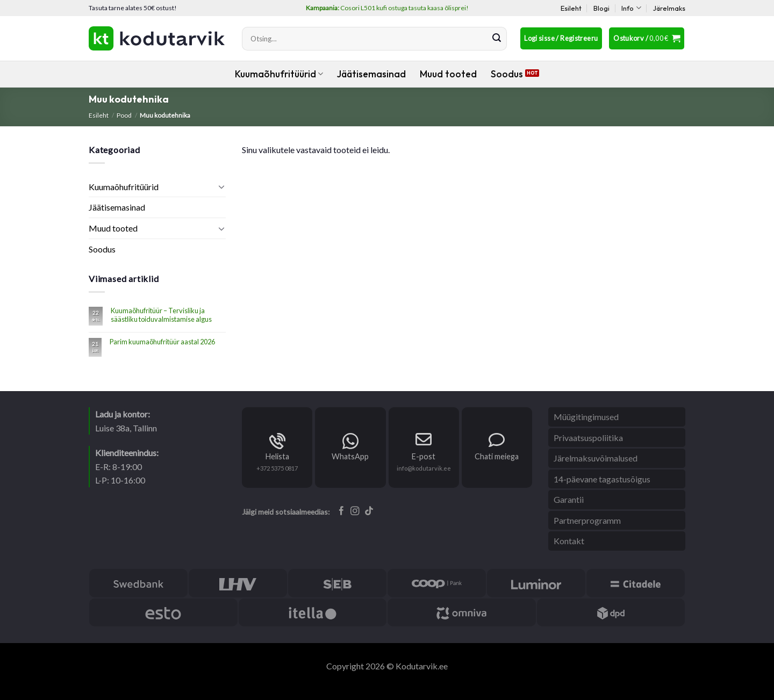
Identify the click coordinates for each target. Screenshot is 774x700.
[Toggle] (221, 186)
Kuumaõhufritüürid (279, 74)
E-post (424, 456)
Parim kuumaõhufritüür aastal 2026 (162, 342)
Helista (277, 456)
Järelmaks (669, 8)
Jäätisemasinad (371, 74)
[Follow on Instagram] (355, 511)
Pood (124, 115)
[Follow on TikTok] (369, 511)
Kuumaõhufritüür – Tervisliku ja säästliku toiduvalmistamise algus (161, 315)
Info (631, 8)
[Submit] (497, 39)
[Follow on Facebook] (342, 511)
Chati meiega (497, 456)
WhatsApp (350, 456)
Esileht (571, 8)
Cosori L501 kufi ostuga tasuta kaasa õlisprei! (387, 8)
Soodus (507, 74)
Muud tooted (448, 74)
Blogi (601, 8)
